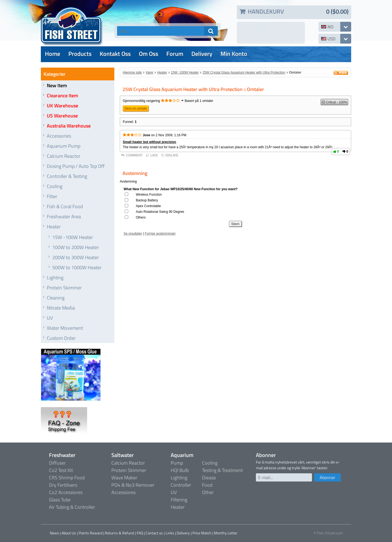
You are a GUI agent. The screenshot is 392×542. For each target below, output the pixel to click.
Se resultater (133, 234)
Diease (209, 478)
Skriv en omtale (136, 108)
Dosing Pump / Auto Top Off (76, 166)
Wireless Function (149, 195)
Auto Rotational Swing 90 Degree (160, 212)
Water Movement (65, 328)
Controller (181, 485)
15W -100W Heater (73, 237)
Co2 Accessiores (66, 492)
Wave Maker (124, 478)
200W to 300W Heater (76, 257)
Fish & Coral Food (65, 206)
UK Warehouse (62, 106)
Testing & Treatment (222, 470)
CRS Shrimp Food (67, 478)
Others (141, 217)
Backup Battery (147, 200)
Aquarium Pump (64, 146)
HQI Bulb (180, 470)
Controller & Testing (67, 176)
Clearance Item (62, 96)
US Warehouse (62, 116)
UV (50, 318)
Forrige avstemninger (160, 234)
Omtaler (295, 72)
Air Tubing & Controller (72, 507)
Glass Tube (60, 500)
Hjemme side (132, 72)
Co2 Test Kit (61, 470)
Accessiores (123, 492)
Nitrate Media (61, 308)
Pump (177, 463)
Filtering (179, 500)
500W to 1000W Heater (77, 267)
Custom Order (61, 338)
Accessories (59, 136)
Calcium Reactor (64, 156)
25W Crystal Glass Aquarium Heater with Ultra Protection (244, 72)
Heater (54, 227)
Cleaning (56, 298)
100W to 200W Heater (76, 247)
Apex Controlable (148, 206)
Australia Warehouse (69, 126)
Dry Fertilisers (63, 485)
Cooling (55, 186)
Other (208, 492)
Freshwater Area (64, 217)
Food (207, 485)
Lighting (55, 278)
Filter (52, 196)
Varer (149, 72)
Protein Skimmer (64, 288)
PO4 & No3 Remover (133, 485)
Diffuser (57, 463)
